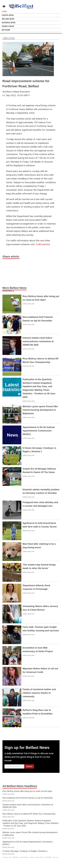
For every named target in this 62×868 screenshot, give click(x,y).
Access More (8, 291)
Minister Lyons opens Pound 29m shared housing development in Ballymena (40, 410)
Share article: (11, 257)
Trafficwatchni (43, 244)
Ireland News (8, 19)
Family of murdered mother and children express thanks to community (39, 693)
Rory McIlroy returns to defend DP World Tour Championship (29, 814)
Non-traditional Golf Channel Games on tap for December (28, 798)
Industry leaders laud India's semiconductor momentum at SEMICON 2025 (38, 341)
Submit (29, 766)
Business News (9, 23)
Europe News (8, 15)
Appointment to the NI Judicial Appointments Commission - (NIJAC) (39, 431)
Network (6, 30)
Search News (8, 26)
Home (4, 12)
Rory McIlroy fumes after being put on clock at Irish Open (27, 791)
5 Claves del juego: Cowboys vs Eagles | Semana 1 (25, 851)
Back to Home (9, 38)
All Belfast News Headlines (20, 786)
